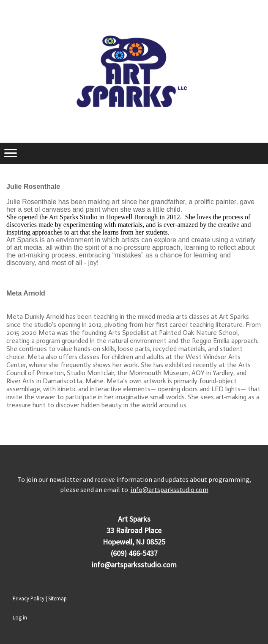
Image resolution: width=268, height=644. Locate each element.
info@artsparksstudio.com (170, 489)
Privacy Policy (29, 598)
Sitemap (57, 598)
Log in (20, 617)
